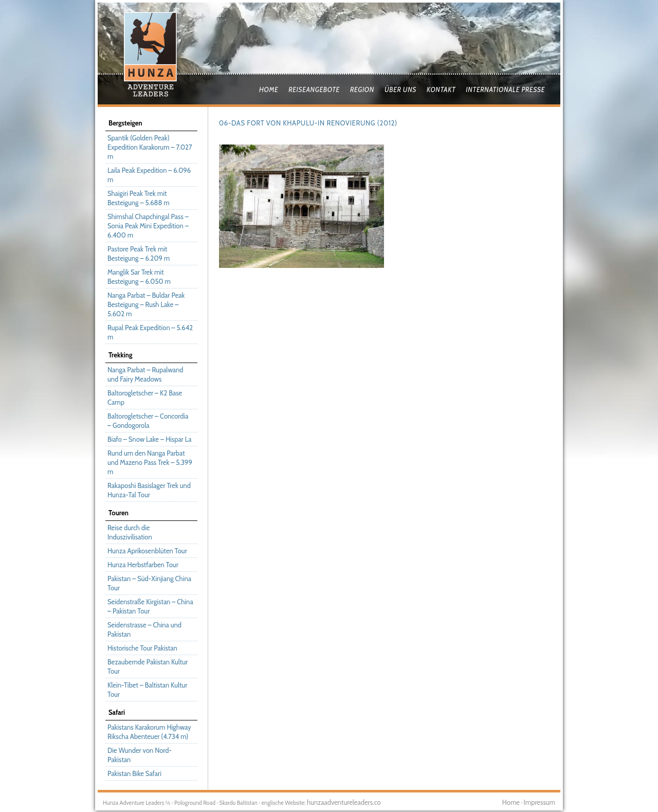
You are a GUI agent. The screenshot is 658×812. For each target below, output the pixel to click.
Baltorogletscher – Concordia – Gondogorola (148, 421)
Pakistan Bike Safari (134, 773)
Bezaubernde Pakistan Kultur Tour (148, 666)
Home (269, 89)
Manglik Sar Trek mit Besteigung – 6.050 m (139, 277)
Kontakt (441, 89)
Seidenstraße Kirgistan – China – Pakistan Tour (150, 606)
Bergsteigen (125, 123)
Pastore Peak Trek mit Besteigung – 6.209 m (139, 254)
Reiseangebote (314, 89)
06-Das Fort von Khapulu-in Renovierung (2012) (308, 123)
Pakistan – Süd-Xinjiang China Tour (149, 583)
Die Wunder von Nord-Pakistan (140, 755)
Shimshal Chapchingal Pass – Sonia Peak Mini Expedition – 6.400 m (148, 226)
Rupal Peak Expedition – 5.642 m (150, 332)
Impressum (540, 802)
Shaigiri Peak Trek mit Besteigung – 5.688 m (139, 198)
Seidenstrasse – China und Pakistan (144, 629)
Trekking (120, 355)
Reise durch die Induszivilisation (130, 532)
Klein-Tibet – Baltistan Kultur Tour (147, 690)
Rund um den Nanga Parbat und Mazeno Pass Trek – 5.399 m (150, 462)
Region (362, 89)
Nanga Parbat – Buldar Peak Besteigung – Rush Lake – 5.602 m (146, 304)
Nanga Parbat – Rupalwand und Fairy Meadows (145, 374)
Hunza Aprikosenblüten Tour (147, 551)
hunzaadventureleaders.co (344, 802)
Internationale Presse (505, 89)
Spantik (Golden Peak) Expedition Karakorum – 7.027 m (150, 147)
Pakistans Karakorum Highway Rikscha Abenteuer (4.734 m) (149, 732)
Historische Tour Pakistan (142, 648)
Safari (117, 712)
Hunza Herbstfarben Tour (143, 565)
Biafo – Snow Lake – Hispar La (149, 439)
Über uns (400, 89)
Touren (118, 513)
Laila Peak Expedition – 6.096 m (149, 175)
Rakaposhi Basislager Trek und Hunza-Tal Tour (149, 490)
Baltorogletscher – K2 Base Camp (145, 398)
